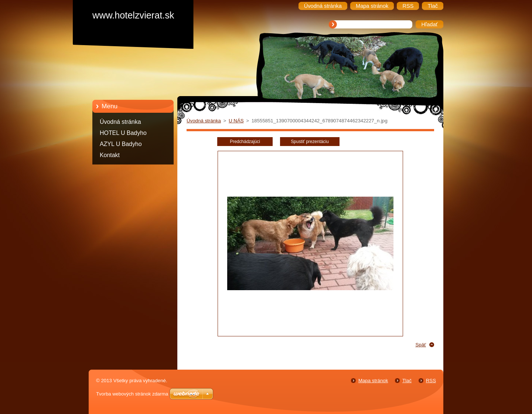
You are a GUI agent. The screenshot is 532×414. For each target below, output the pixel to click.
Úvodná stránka (120, 122)
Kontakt (110, 155)
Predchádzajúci (245, 142)
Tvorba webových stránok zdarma (132, 394)
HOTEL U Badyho (123, 133)
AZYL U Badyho (121, 144)
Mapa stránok (373, 381)
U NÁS (236, 121)
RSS (431, 381)
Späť (421, 345)
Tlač (407, 381)
